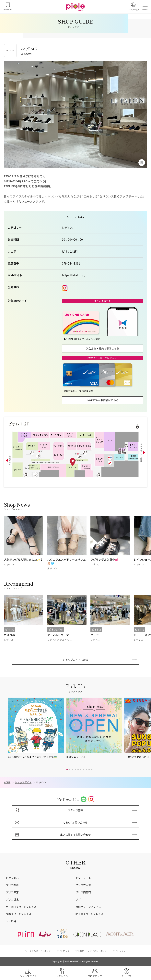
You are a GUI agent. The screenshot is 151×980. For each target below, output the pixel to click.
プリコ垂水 (12, 899)
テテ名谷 (11, 921)
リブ (78, 899)
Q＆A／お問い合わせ (75, 822)
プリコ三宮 (12, 892)
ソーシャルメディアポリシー (39, 951)
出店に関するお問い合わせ (75, 835)
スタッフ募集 (75, 810)
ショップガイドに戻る (75, 660)
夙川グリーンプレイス (88, 907)
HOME (7, 782)
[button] (67, 769)
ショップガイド (23, 782)
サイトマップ (119, 951)
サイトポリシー (64, 951)
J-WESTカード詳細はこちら (103, 400)
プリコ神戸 (12, 885)
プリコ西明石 (83, 892)
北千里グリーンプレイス (89, 914)
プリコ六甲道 (83, 885)
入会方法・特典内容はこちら (103, 348)
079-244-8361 (71, 263)
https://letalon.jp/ (74, 275)
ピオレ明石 (12, 878)
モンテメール (83, 878)
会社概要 (80, 951)
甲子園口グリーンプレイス (21, 907)
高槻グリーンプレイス (19, 914)
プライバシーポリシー (98, 951)
